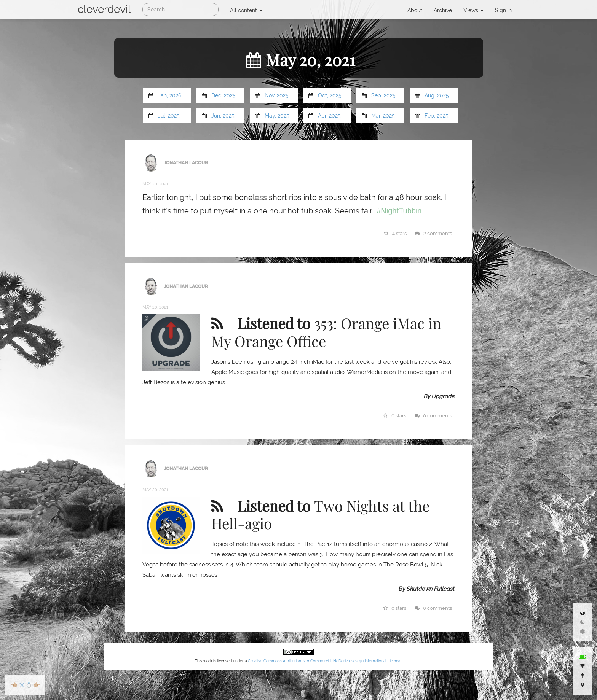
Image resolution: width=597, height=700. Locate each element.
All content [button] (246, 10)
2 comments (434, 233)
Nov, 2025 (277, 95)
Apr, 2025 (329, 116)
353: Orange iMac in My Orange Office (326, 332)
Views (473, 10)
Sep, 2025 (383, 95)
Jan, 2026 (170, 95)
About (415, 10)
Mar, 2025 (383, 116)
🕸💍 (25, 685)
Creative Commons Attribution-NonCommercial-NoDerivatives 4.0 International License (325, 661)
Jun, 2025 (223, 116)
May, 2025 (277, 116)
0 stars (395, 416)
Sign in (503, 10)
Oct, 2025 (330, 95)
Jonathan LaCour (186, 162)
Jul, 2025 (169, 116)
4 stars (395, 233)
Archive (443, 10)
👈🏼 (14, 685)
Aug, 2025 (437, 95)
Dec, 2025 (223, 95)
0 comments (433, 416)
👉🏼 (37, 685)
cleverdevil (104, 9)
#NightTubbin (399, 211)
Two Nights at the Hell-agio (320, 514)
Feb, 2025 (437, 116)
